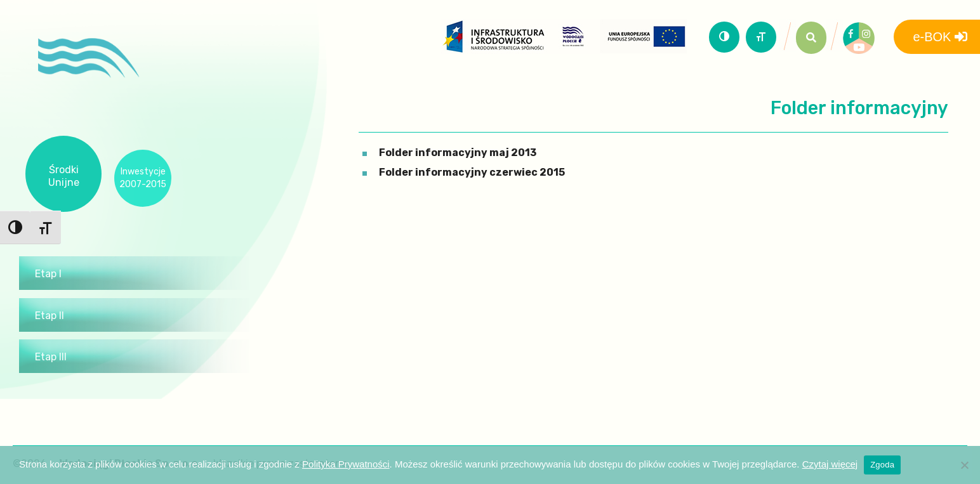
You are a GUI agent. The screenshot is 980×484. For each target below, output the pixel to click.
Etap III (51, 357)
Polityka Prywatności (346, 464)
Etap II (50, 316)
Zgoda (882, 465)
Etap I (48, 274)
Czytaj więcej (830, 464)
